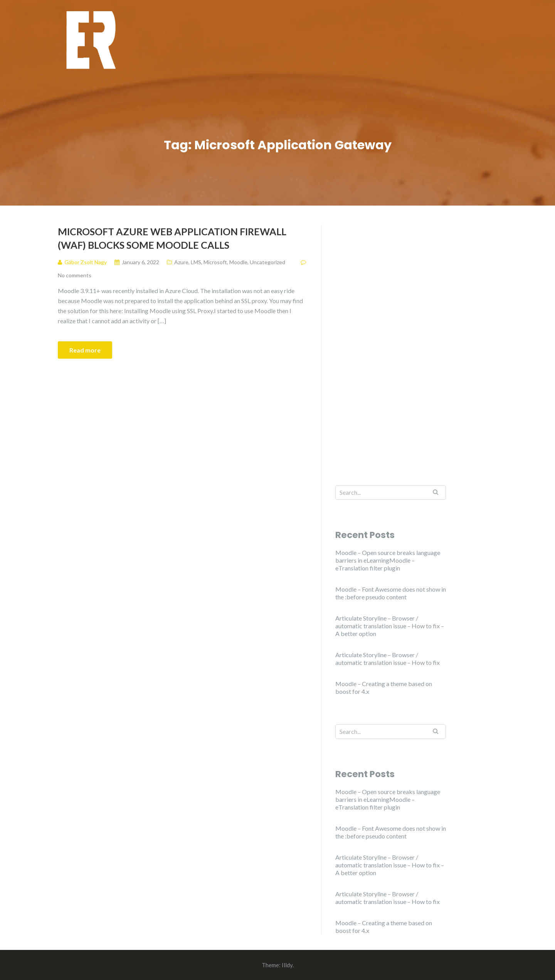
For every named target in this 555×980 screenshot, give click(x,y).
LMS (196, 262)
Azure (181, 262)
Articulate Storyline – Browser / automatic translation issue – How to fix (388, 659)
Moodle (238, 262)
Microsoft (215, 262)
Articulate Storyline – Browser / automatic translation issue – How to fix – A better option (390, 626)
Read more (85, 350)
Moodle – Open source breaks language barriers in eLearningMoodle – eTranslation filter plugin (388, 560)
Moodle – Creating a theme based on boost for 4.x (384, 687)
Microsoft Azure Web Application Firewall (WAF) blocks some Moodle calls (172, 238)
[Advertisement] (391, 341)
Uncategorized (267, 262)
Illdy (287, 965)
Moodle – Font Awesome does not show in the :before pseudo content (391, 593)
